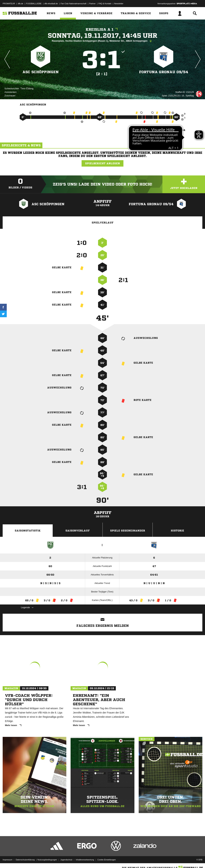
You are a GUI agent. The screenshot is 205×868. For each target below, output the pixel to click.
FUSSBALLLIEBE (34, 4)
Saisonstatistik (28, 531)
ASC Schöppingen (41, 72)
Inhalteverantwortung (85, 860)
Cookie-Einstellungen (107, 860)
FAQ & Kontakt (105, 4)
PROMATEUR (9, 4)
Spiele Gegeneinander (128, 531)
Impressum (7, 860)
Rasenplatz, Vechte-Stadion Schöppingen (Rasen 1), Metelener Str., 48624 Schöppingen (102, 41)
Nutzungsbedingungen (47, 860)
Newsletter (119, 4)
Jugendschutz (66, 860)
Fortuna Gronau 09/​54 (164, 72)
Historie (177, 531)
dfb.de (20, 4)
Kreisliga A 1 (102, 30)
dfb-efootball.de (51, 4)
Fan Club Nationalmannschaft (74, 4)
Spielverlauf (103, 223)
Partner (92, 4)
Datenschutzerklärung (25, 860)
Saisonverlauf (78, 531)
